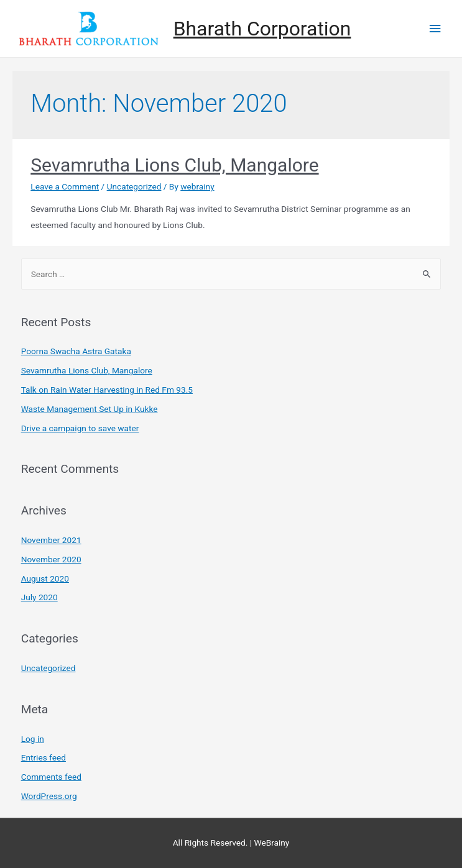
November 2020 (51, 559)
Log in (33, 739)
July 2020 (39, 597)
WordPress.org (49, 796)
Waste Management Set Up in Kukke (90, 409)
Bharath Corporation (262, 29)
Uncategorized (134, 186)
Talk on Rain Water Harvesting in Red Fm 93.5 (107, 390)
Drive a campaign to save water (80, 428)
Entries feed (44, 757)
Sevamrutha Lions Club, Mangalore (174, 165)
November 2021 (51, 540)
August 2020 (45, 578)
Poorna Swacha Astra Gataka (76, 351)
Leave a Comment (65, 186)
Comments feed (51, 777)
